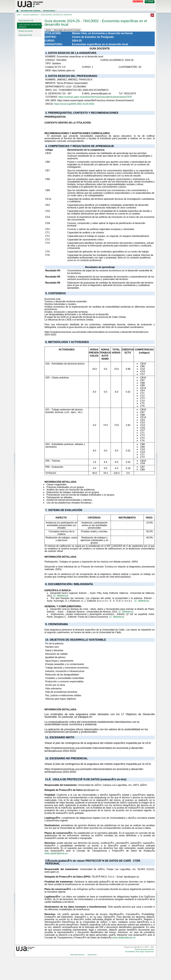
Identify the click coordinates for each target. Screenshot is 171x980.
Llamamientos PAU (25, 35)
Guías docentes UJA (26, 21)
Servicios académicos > (31, 15)
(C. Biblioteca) (61, 596)
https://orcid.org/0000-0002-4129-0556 (74, 104)
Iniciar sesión (138, 1)
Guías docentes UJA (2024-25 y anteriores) (30, 26)
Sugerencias (149, 952)
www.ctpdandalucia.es (56, 853)
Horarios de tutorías (26, 31)
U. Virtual (150, 1)
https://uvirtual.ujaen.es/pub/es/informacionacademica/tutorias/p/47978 (95, 97)
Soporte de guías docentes (144, 949)
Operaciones (49, 11)
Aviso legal (140, 952)
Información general (31, 11)
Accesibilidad (130, 952)
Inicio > (20, 15)
